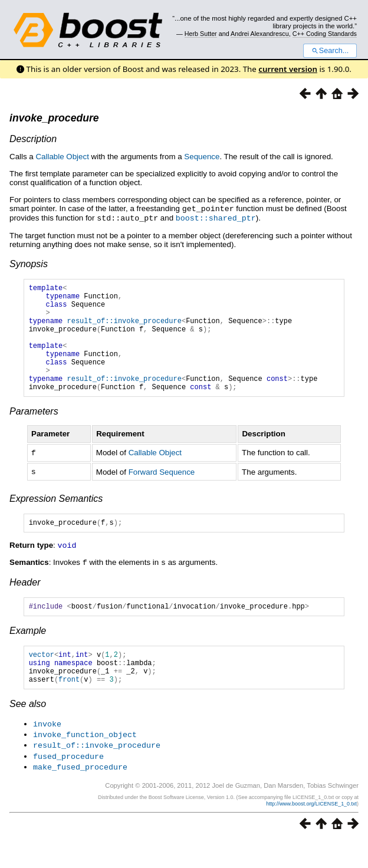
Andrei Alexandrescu (260, 34)
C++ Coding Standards (325, 34)
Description (33, 139)
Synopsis (29, 263)
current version (288, 69)
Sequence (202, 157)
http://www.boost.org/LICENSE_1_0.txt (311, 831)
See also (28, 734)
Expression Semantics (56, 519)
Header (25, 604)
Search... (330, 51)
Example (28, 654)
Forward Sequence (162, 493)
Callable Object (62, 157)
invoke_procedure (54, 118)
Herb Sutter (201, 34)
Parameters (34, 433)
